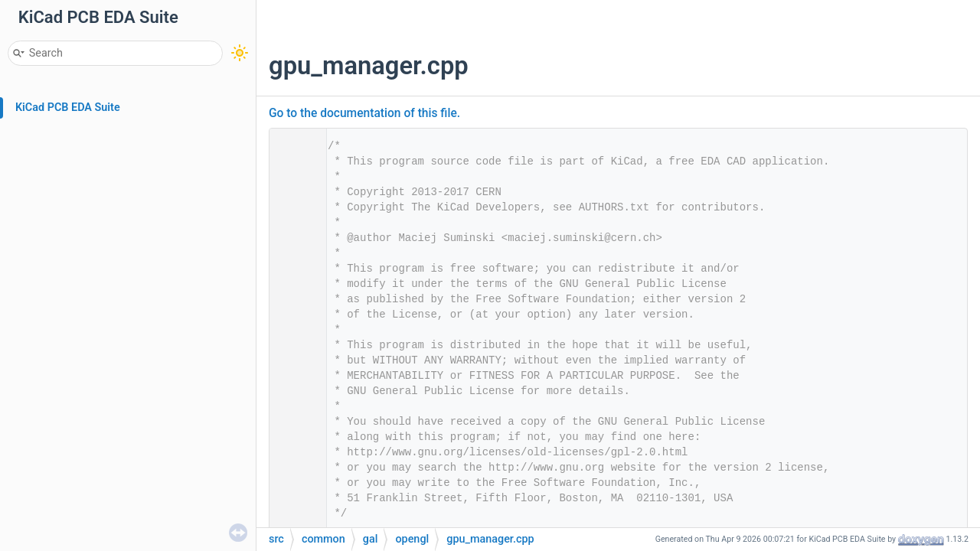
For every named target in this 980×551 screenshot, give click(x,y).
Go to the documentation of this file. (364, 113)
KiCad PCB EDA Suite (68, 108)
